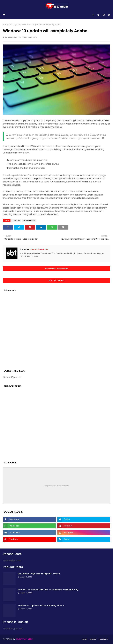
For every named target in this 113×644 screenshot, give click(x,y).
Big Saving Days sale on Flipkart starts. (39, 574)
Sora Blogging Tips (13, 37)
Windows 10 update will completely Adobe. (41, 606)
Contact (103, 639)
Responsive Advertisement (57, 486)
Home (6, 24)
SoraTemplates (24, 639)
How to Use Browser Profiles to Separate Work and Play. (48, 590)
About (93, 639)
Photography (16, 24)
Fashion (16, 220)
